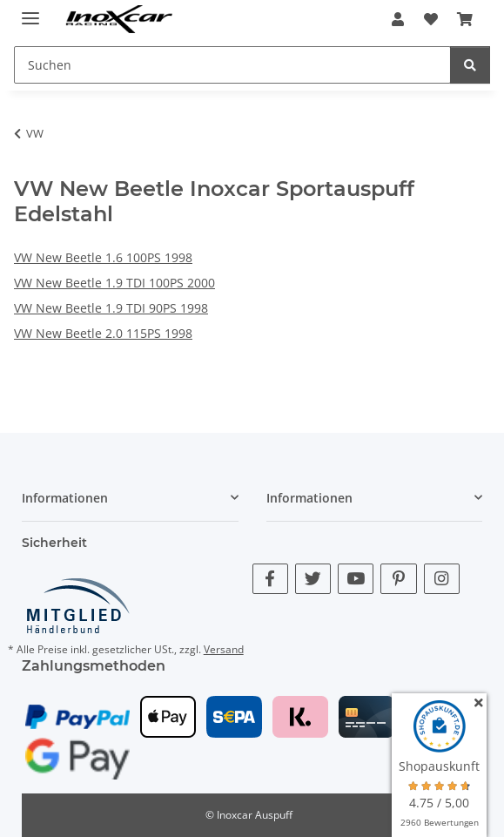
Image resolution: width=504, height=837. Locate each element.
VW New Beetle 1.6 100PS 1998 (103, 257)
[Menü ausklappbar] (30, 11)
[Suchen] (470, 65)
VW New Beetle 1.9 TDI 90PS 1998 (111, 308)
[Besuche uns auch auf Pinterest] (398, 579)
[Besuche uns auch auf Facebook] (270, 579)
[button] (398, 19)
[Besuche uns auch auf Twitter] (313, 579)
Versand (224, 649)
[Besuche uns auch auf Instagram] (442, 579)
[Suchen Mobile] (232, 65)
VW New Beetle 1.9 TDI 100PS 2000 (114, 283)
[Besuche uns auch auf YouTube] (356, 579)
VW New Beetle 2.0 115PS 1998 (103, 333)
